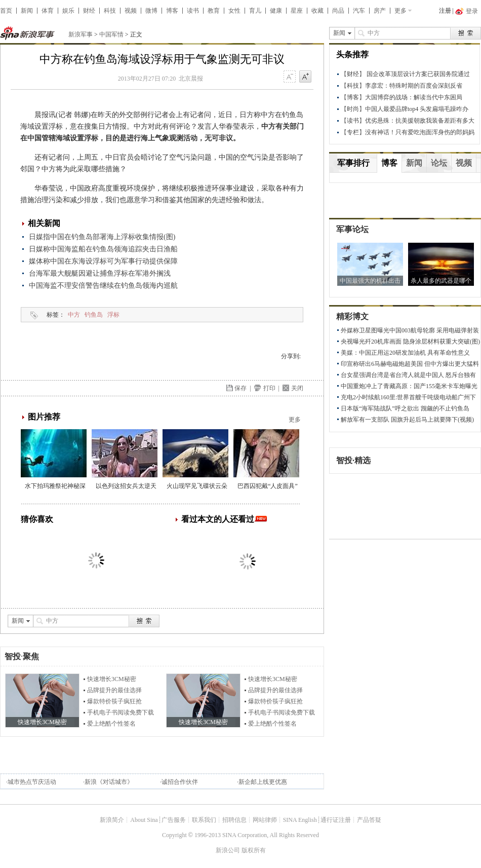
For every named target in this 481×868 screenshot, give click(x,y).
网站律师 (265, 820)
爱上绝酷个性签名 (111, 724)
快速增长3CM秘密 (112, 679)
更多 (400, 11)
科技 (110, 11)
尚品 (338, 11)
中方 (74, 315)
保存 (240, 388)
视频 (131, 11)
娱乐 (68, 11)
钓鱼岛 (94, 315)
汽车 (359, 11)
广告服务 (174, 820)
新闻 (27, 11)
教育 (214, 11)
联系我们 (204, 820)
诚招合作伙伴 (180, 782)
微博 (151, 11)
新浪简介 (112, 820)
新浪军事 (81, 34)
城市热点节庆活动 (32, 782)
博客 (172, 11)
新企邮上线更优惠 (263, 782)
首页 (6, 11)
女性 (234, 11)
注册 (445, 11)
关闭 (297, 388)
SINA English (300, 820)
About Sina (144, 820)
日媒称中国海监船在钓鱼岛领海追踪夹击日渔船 (103, 249)
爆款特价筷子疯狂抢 (114, 701)
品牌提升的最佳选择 (114, 690)
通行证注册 (336, 820)
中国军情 (111, 34)
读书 (193, 11)
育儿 (255, 11)
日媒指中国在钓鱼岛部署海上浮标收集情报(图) (102, 237)
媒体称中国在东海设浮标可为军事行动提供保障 (103, 261)
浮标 (113, 315)
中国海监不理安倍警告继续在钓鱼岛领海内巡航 (103, 286)
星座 (297, 11)
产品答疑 (369, 820)
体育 (48, 11)
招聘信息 (234, 820)
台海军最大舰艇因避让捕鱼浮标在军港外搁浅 (100, 273)
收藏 (317, 11)
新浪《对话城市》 (109, 782)
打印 (269, 388)
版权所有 (254, 850)
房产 (380, 11)
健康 (276, 11)
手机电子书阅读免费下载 (121, 712)
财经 (89, 11)
